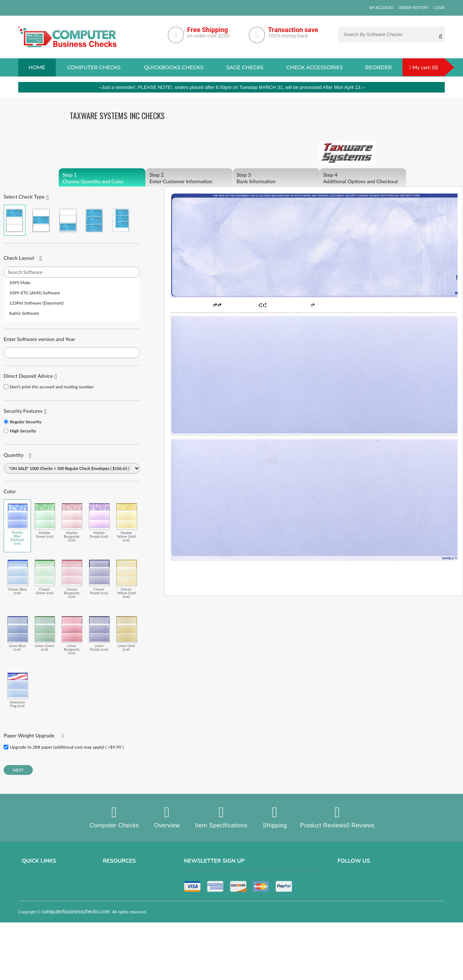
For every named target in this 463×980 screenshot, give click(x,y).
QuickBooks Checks (174, 67)
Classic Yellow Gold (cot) (127, 579)
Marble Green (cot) (45, 521)
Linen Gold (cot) (127, 634)
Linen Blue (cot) (18, 634)
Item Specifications (221, 817)
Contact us (33, 912)
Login (439, 8)
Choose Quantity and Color (102, 178)
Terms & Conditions (41, 902)
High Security (23, 431)
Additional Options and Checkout (363, 178)
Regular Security (26, 422)
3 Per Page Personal (121, 220)
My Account (382, 8)
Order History (414, 8)
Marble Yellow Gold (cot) (127, 522)
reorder (379, 67)
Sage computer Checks (126, 882)
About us (31, 882)
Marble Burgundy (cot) (72, 522)
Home (37, 67)
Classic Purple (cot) (99, 577)
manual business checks (127, 912)
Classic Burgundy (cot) (72, 579)
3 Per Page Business (94, 220)
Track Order (34, 933)
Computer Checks (114, 817)
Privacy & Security (40, 892)
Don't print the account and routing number (52, 387)
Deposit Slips (116, 933)
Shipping (275, 817)
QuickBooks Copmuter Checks (133, 902)
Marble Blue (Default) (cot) (18, 524)
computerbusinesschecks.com (76, 976)
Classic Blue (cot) (18, 577)
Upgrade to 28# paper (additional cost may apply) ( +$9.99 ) (67, 747)
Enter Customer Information (189, 178)
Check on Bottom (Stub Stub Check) (68, 220)
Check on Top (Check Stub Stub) (15, 220)
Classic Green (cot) (45, 577)
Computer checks (94, 67)
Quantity (14, 455)
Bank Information (276, 178)
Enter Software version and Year (39, 339)
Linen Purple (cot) (99, 634)
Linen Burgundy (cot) (72, 635)
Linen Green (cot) (45, 634)
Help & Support (37, 943)
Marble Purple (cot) (99, 521)
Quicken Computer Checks (129, 922)
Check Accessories (314, 67)
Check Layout (19, 258)
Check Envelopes (120, 943)
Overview (167, 817)
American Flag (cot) (18, 690)
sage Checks (245, 67)
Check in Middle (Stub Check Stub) (41, 220)
